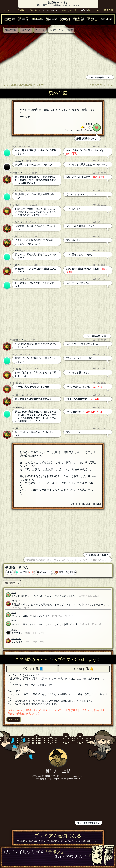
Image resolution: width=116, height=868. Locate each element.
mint (17, 146)
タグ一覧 (40, 30)
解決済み (26, 30)
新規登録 (109, 10)
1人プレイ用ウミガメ (34, 852)
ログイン (97, 10)
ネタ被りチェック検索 (61, 30)
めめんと (19, 161)
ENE (89, 124)
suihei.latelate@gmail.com (73, 776)
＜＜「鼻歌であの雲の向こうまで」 (25, 85)
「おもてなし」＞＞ (101, 85)
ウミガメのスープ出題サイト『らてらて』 (22, 10)
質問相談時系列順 (12, 583)
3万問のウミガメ (84, 856)
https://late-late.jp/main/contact (67, 779)
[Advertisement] (30, 55)
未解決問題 (11, 30)
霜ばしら (19, 173)
